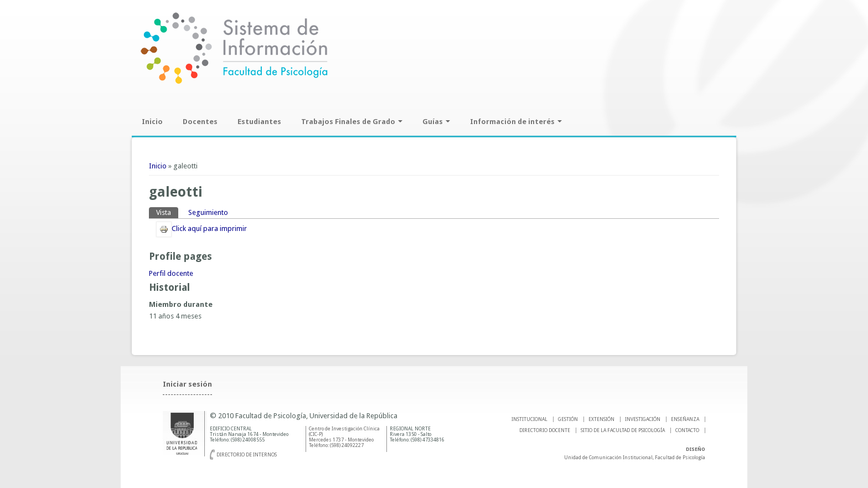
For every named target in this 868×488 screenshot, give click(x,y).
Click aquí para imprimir (201, 228)
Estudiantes (259, 122)
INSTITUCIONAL (529, 419)
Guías (436, 122)
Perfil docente (171, 273)
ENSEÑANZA (685, 419)
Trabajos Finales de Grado (352, 122)
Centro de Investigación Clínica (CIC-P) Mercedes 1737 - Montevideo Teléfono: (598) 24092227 (344, 437)
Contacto (687, 430)
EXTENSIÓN (601, 419)
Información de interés (516, 122)
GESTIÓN (568, 419)
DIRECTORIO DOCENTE (545, 430)
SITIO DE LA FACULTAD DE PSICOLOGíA (623, 430)
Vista (167, 212)
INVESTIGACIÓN (643, 419)
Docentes (200, 122)
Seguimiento (208, 212)
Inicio (152, 122)
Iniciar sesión (187, 384)
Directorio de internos (247, 455)
